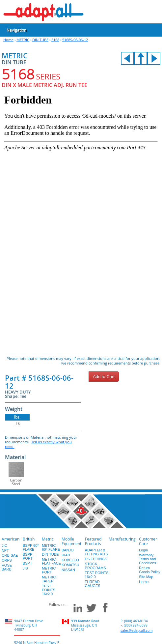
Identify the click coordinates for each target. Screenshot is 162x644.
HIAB (66, 555)
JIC (4, 545)
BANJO (68, 550)
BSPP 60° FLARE (31, 547)
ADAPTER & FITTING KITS (96, 552)
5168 (55, 40)
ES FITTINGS (96, 559)
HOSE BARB (7, 567)
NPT (5, 550)
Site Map (146, 577)
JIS (25, 568)
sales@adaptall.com (136, 631)
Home (8, 40)
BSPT (27, 563)
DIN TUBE (40, 40)
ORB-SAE (10, 555)
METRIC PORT (49, 570)
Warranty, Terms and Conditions (148, 559)
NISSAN (68, 570)
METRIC (23, 40)
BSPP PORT (28, 556)
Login (143, 550)
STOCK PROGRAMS (95, 566)
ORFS (7, 560)
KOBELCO (70, 560)
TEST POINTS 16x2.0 (49, 590)
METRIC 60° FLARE (51, 547)
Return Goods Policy (150, 570)
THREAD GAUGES (93, 584)
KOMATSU (70, 565)
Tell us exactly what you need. (38, 444)
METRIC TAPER (49, 579)
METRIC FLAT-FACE (51, 561)
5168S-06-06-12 (75, 40)
